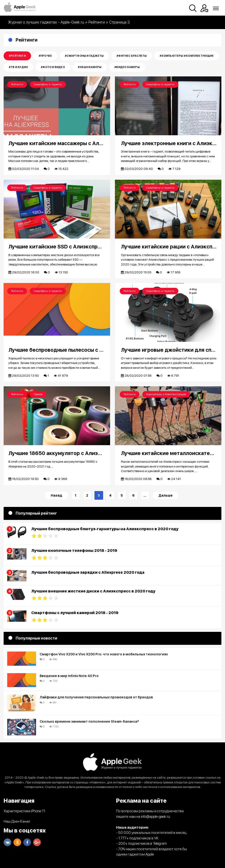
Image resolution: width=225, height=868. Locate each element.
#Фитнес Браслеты (132, 56)
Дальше (166, 495)
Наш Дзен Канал (17, 821)
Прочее (38, 394)
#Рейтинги (17, 56)
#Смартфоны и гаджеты (84, 56)
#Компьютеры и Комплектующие (187, 56)
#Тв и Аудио (18, 67)
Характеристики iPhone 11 (24, 811)
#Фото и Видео (53, 67)
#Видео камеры (127, 67)
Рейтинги (17, 84)
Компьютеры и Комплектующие (166, 394)
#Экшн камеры (90, 67)
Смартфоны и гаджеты (48, 84)
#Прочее (45, 56)
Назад (56, 495)
